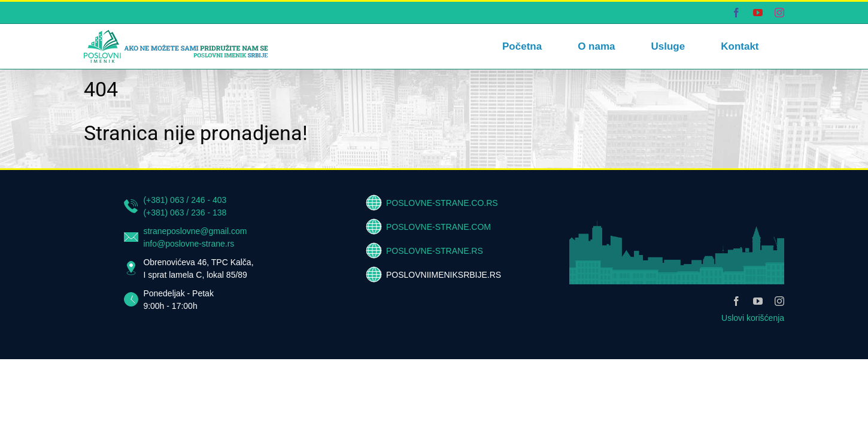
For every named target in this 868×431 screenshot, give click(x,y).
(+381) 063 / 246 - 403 (185, 200)
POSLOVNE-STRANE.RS (435, 251)
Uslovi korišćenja (753, 318)
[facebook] (736, 301)
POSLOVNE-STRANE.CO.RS (442, 203)
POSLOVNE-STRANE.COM (438, 227)
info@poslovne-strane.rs (189, 244)
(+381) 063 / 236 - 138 (185, 213)
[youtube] (758, 301)
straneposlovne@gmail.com (195, 231)
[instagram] (779, 301)
